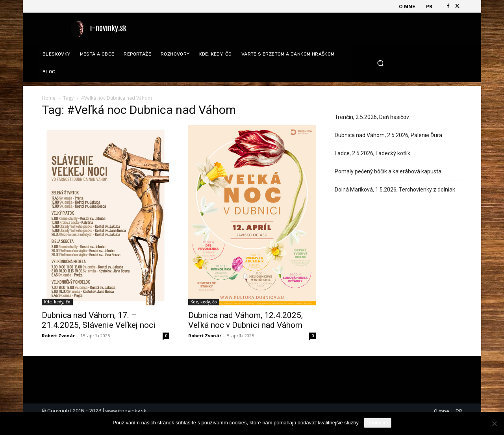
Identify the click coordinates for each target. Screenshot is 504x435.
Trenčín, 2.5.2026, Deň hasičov (372, 117)
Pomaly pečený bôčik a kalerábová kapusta (388, 171)
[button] (417, 63)
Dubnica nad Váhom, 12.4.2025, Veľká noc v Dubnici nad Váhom (246, 320)
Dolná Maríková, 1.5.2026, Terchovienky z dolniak (395, 190)
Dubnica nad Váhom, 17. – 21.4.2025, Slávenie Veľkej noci (99, 320)
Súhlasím (378, 423)
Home (49, 98)
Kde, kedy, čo (57, 302)
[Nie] (494, 424)
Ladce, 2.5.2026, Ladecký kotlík (372, 153)
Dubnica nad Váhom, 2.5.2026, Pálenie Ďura (388, 135)
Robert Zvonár (58, 336)
